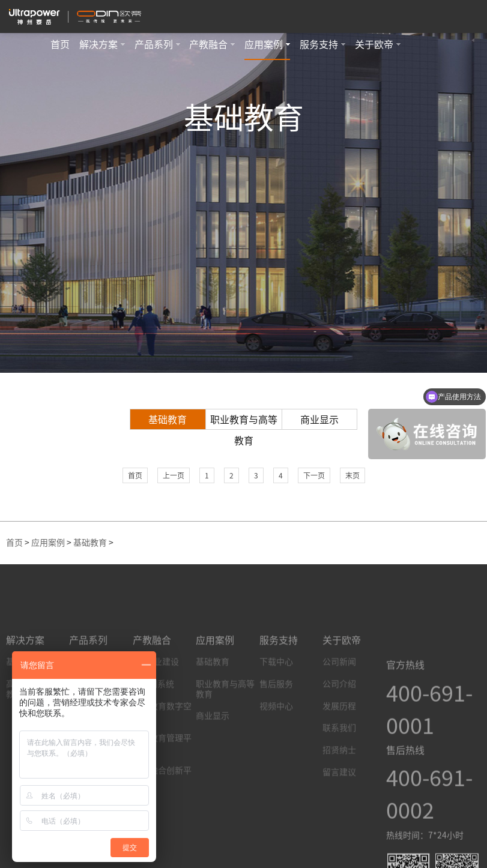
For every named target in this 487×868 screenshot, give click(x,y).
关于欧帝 (378, 44)
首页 (60, 44)
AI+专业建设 (156, 708)
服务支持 (322, 44)
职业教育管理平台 (162, 789)
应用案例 (267, 44)
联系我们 (339, 774)
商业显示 (319, 420)
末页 (352, 475)
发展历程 (339, 752)
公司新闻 (339, 708)
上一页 (174, 475)
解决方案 (102, 44)
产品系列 (157, 44)
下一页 (314, 475)
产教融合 (212, 44)
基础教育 (168, 420)
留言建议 (339, 818)
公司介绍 (339, 730)
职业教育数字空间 (162, 757)
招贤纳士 (339, 796)
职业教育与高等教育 (244, 422)
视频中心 (276, 752)
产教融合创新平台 (162, 821)
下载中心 (276, 708)
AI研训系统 (153, 730)
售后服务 (276, 730)
